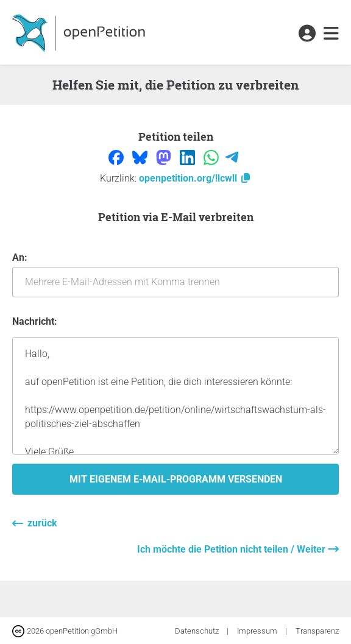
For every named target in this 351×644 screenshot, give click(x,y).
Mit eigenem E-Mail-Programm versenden (176, 479)
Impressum (258, 631)
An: (175, 274)
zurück (42, 523)
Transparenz (317, 631)
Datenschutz (198, 631)
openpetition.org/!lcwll (195, 178)
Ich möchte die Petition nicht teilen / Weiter (232, 549)
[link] (331, 34)
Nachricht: (35, 321)
